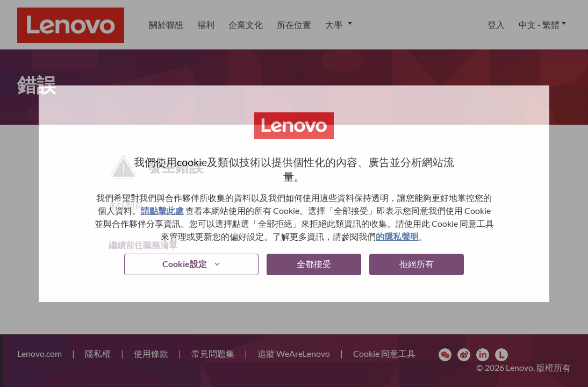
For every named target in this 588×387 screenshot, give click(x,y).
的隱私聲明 (397, 236)
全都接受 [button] (314, 264)
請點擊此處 (162, 210)
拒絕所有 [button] (417, 264)
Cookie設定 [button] (185, 264)
